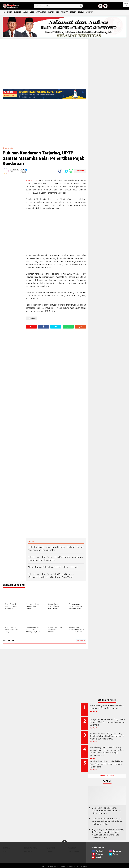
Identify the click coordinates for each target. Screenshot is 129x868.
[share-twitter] (66, 171)
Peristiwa (82, 12)
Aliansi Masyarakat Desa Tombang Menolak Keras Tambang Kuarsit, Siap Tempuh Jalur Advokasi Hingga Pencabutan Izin (108, 750)
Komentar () (80, 171)
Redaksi (62, 861)
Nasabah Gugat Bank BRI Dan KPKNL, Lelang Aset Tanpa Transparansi (110, 708)
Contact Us (53, 861)
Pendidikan (51, 842)
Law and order (52, 12)
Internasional (30, 842)
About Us (43, 861)
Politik (64, 12)
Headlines (22, 12)
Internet (93, 12)
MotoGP (6, 846)
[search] (58, 6)
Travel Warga (73, 846)
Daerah (32, 12)
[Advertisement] (13, 215)
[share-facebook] (60, 171)
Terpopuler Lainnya (107, 770)
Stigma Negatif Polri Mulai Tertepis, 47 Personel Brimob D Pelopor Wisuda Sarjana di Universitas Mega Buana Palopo (108, 828)
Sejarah (50, 846)
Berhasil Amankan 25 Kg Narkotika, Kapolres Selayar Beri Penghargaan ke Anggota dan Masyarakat (110, 736)
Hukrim (12, 12)
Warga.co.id (71, 861)
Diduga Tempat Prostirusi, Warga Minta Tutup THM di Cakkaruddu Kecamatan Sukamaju (109, 723)
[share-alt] (31, 327)
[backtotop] (64, 837)
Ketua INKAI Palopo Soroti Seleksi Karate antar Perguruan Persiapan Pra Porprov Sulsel (107, 816)
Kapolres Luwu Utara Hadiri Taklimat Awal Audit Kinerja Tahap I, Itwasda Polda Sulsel (110, 760)
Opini (72, 12)
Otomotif (113, 12)
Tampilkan (81, 641)
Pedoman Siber (84, 861)
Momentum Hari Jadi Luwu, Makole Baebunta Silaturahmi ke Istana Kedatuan (106, 805)
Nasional (7, 842)
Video (41, 12)
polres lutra (10, 148)
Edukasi (103, 12)
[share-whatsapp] (71, 171)
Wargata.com (32, 180)
